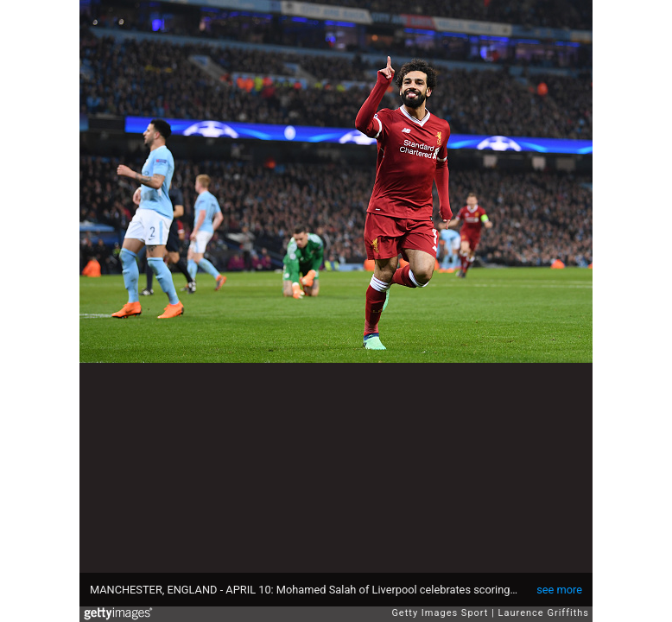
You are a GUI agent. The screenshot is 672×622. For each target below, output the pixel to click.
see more (559, 590)
